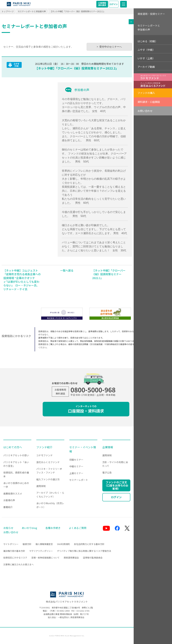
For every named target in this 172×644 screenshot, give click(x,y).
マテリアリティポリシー (41, 551)
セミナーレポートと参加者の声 (32, 11)
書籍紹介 (8, 507)
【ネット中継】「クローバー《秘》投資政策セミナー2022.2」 (77, 68)
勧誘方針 (27, 544)
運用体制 (41, 486)
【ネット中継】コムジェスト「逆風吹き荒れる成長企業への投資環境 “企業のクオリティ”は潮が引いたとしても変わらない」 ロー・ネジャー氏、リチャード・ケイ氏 (22, 280)
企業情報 (108, 447)
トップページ (8, 11)
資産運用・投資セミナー (151, 14)
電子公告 (107, 472)
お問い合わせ (145, 111)
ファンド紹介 (44, 447)
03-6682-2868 (63, 611)
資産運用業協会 (71, 558)
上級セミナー (76, 473)
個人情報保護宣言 (44, 544)
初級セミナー (76, 460)
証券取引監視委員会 (93, 558)
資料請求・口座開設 (149, 102)
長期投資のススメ (13, 494)
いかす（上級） (146, 58)
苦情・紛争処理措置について (45, 558)
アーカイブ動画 (146, 67)
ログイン (114, 4)
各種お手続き (53, 528)
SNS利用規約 (63, 544)
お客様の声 (9, 500)
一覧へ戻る (67, 270)
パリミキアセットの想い (16, 455)
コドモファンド (44, 455)
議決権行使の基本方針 (14, 551)
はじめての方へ (13, 447)
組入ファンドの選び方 (48, 479)
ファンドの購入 (146, 93)
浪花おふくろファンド (48, 462)
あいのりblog (29, 528)
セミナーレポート (79, 480)
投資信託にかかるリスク (15, 558)
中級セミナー (76, 466)
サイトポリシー (11, 544)
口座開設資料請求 (102, 4)
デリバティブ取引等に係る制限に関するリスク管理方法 (84, 551)
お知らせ (8, 528)
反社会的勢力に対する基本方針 (89, 544)
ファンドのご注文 (116, 485)
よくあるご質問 (78, 528)
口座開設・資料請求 (86, 409)
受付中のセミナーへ (111, 47)
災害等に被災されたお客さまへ (18, 564)
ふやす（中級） (146, 50)
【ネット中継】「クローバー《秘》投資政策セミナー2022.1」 (109, 274)
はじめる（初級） (147, 41)
